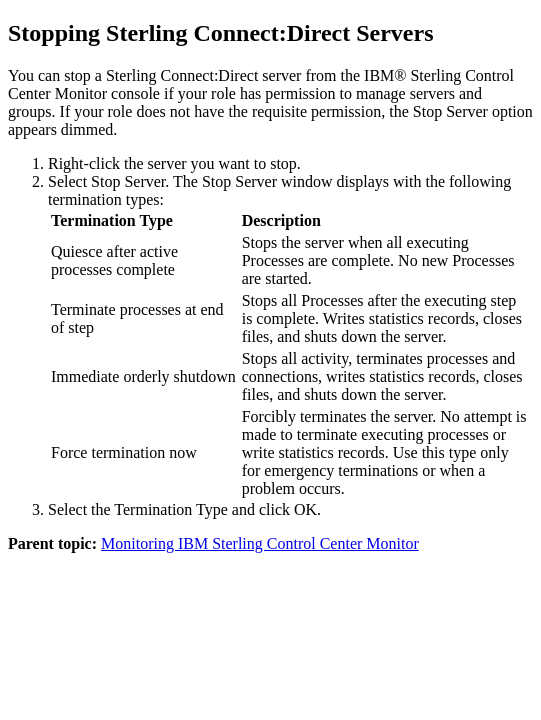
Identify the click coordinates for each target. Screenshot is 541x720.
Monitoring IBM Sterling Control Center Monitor (260, 543)
